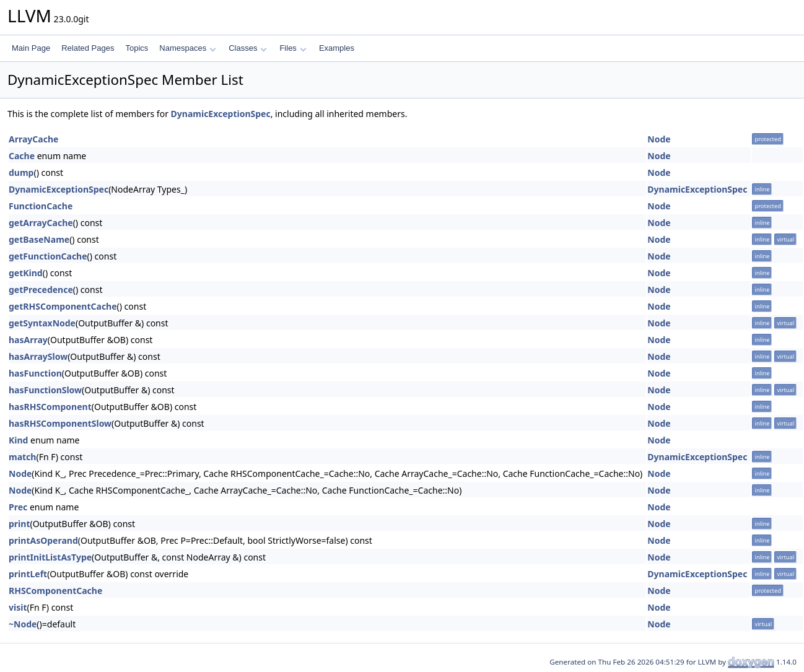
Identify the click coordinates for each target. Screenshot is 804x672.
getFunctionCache (48, 256)
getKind (26, 273)
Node (659, 139)
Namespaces (187, 48)
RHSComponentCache (55, 591)
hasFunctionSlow (45, 390)
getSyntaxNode (42, 323)
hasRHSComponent (50, 407)
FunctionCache (41, 206)
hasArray (28, 340)
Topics (137, 48)
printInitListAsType (50, 557)
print (19, 524)
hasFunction (35, 373)
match (22, 457)
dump (21, 172)
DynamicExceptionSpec (221, 114)
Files (293, 48)
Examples (337, 48)
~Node (23, 624)
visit (18, 607)
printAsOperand (43, 540)
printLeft (28, 574)
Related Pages (88, 48)
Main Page (31, 48)
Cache (22, 156)
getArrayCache (41, 223)
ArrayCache (33, 139)
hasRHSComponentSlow (60, 423)
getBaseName (39, 239)
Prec (18, 507)
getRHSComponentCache (63, 306)
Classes (248, 48)
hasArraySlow (38, 356)
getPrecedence (41, 290)
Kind (18, 440)
